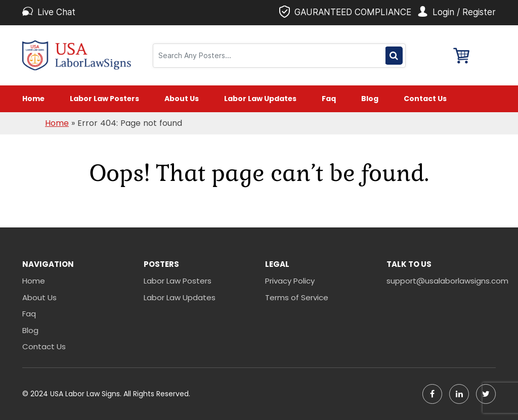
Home (33, 99)
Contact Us (425, 99)
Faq (329, 99)
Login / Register (464, 12)
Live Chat (56, 12)
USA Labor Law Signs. (87, 394)
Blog (370, 99)
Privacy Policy (290, 281)
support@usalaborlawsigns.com (441, 281)
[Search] (271, 56)
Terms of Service (297, 297)
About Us (182, 99)
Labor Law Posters (104, 99)
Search (394, 56)
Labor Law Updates (260, 99)
